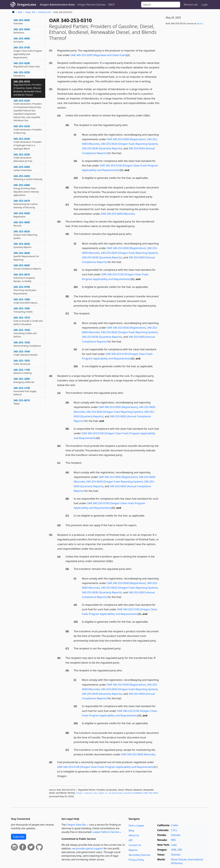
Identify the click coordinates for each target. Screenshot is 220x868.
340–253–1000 (26, 301)
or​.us (199, 23)
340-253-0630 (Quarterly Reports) (102, 148)
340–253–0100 (28, 52)
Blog (131, 830)
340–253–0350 (23, 158)
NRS (173, 840)
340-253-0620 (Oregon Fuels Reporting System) (129, 144)
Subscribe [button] (19, 837)
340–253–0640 (26, 256)
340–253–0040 (22, 31)
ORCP (111, 5)
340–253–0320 (28, 110)
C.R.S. (174, 830)
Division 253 (44, 12)
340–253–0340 (28, 144)
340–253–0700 (25, 290)
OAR (20, 12)
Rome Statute (179, 859)
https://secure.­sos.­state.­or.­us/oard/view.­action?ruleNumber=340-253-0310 (117, 793)
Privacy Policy (136, 860)
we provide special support (88, 848)
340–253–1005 (23, 310)
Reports (133, 850)
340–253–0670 (24, 278)
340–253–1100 (23, 371)
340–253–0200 (27, 65)
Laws (174, 845)
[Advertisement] (186, 78)
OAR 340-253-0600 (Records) (118, 214)
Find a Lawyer (137, 826)
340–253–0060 (22, 40)
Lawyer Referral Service (106, 832)
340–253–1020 (25, 333)
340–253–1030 (27, 344)
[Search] (161, 5)
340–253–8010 (22, 402)
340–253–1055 (22, 362)
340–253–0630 (22, 245)
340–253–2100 (25, 391)
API (131, 840)
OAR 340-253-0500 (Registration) (126, 139)
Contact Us (135, 845)
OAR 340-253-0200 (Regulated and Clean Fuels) (99, 55)
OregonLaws (27, 5)
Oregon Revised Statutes (91, 5)
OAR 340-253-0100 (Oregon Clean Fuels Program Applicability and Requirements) (106, 767)
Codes (174, 825)
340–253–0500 (22, 215)
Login (205, 5)
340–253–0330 (28, 129)
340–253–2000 (24, 380)
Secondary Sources (139, 855)
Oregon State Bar (76, 825)
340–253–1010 (28, 321)
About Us (134, 835)
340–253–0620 (25, 235)
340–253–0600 (22, 224)
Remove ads (191, 5)
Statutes (176, 835)
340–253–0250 (22, 74)
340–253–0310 (28, 88)
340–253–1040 (25, 353)
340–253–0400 (23, 168)
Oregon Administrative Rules (57, 5)
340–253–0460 (26, 190)
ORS (180, 850)
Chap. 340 (30, 12)
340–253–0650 (27, 267)
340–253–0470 (26, 204)
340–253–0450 (28, 178)
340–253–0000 (22, 22)
